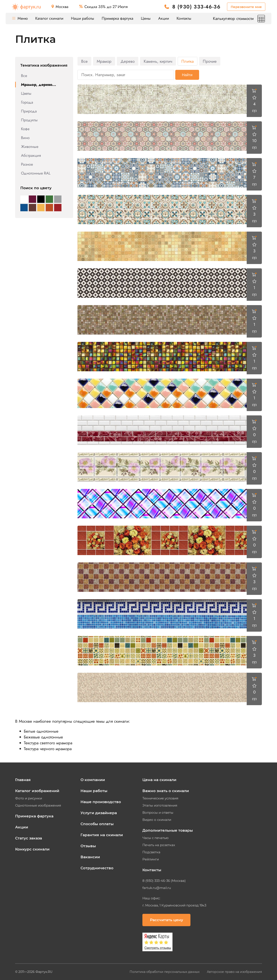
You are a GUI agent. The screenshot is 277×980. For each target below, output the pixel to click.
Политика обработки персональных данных (165, 972)
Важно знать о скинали (166, 791)
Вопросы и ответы (158, 813)
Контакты (184, 18)
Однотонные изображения (38, 805)
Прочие (210, 61)
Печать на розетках (159, 845)
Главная (23, 780)
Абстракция (31, 155)
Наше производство (101, 802)
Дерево (128, 61)
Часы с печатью (155, 838)
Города (27, 102)
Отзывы (88, 846)
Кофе (25, 129)
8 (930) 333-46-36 (196, 7)
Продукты (29, 120)
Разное (27, 164)
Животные (30, 147)
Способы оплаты (97, 824)
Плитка (188, 61)
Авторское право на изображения (234, 972)
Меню (20, 18)
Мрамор (104, 61)
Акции (164, 18)
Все (24, 76)
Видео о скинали (157, 820)
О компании (93, 780)
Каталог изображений (37, 791)
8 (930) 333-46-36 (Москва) (164, 881)
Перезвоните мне (246, 7)
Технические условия (160, 798)
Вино (25, 138)
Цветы (26, 93)
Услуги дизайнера (99, 813)
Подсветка (151, 852)
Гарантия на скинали (102, 835)
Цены (146, 18)
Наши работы (83, 18)
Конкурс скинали (32, 849)
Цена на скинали (159, 780)
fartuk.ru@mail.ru (157, 888)
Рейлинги (151, 859)
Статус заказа (29, 838)
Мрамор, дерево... (39, 85)
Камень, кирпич (158, 61)
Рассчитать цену (167, 920)
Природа (29, 111)
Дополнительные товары (168, 830)
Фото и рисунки (29, 798)
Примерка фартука (118, 18)
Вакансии (90, 857)
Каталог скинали (49, 18)
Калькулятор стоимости (239, 18)
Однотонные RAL (36, 173)
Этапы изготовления (160, 805)
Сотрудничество (97, 868)
